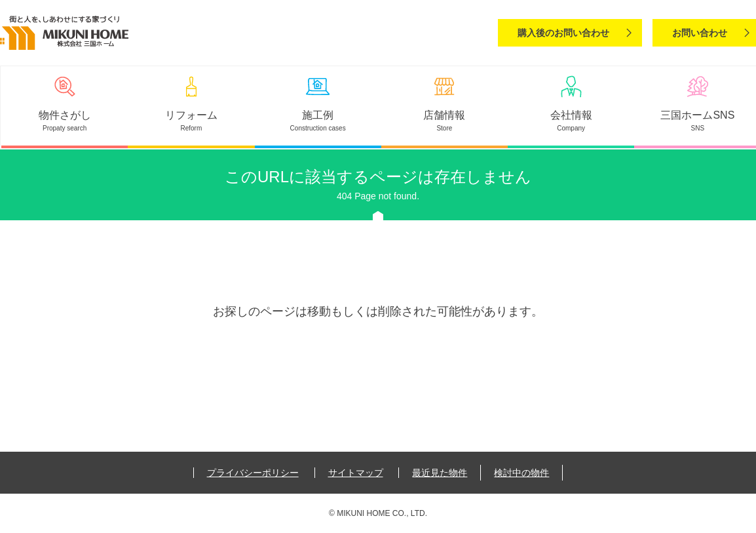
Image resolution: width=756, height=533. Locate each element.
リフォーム (191, 115)
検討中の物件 (521, 473)
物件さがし (65, 115)
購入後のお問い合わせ (563, 33)
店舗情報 (444, 115)
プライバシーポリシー (253, 473)
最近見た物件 (440, 473)
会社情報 (571, 115)
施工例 (318, 115)
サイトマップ (356, 473)
